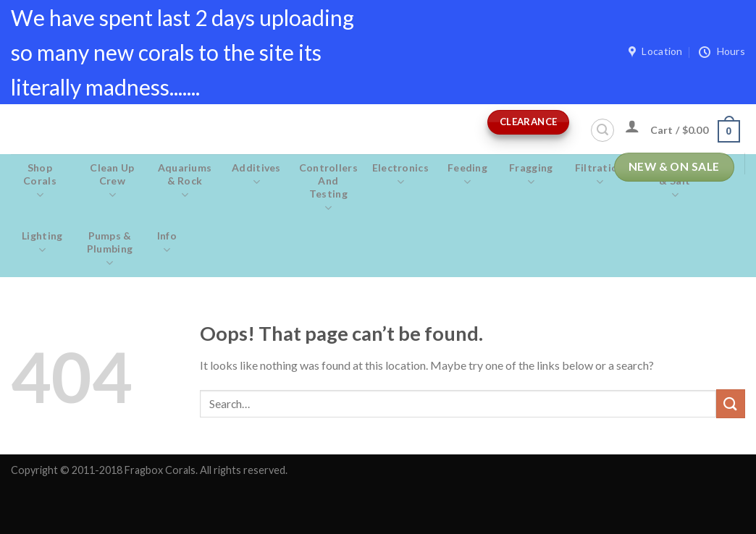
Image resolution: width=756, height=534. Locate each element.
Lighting (42, 243)
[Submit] (731, 403)
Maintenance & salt (675, 182)
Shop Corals (40, 182)
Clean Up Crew (112, 182)
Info (167, 243)
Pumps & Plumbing (110, 250)
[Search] (602, 130)
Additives (256, 175)
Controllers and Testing (328, 188)
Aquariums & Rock (185, 182)
